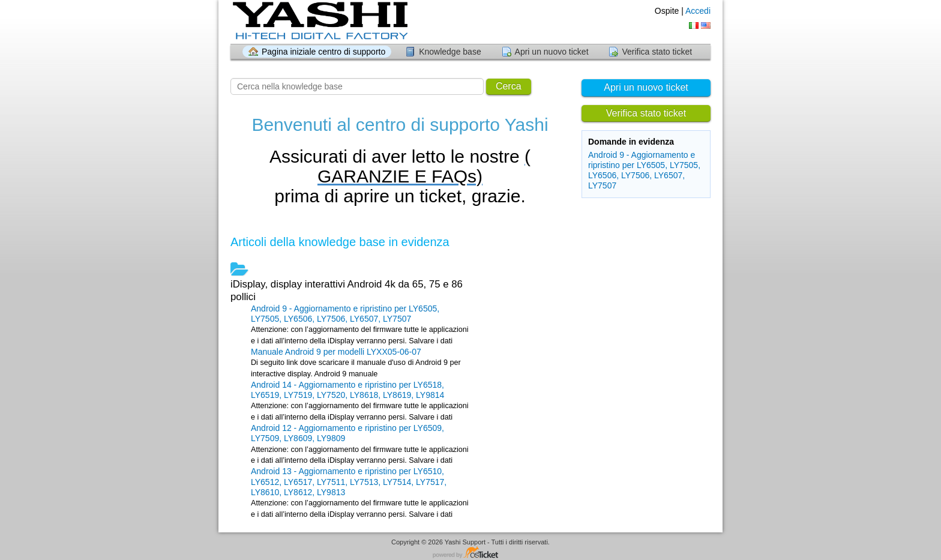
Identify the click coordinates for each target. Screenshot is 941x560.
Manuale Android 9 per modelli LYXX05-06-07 (336, 352)
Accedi (698, 11)
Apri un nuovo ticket (552, 52)
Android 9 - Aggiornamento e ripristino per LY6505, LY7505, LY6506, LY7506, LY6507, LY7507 (644, 170)
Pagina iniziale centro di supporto (323, 52)
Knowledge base (450, 52)
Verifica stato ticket (657, 52)
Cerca (509, 86)
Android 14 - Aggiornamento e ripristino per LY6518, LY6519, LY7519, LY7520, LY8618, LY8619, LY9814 (347, 390)
